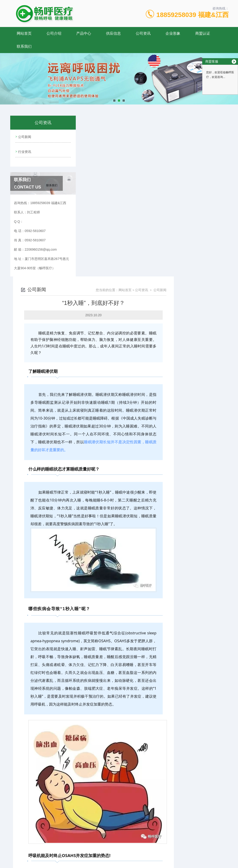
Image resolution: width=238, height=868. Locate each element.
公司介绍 (54, 33)
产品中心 (84, 33)
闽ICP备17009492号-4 (152, 853)
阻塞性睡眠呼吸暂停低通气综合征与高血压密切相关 (126, 809)
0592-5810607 (74, 846)
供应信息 (113, 33)
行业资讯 (24, 149)
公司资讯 (143, 33)
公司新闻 (24, 136)
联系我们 (24, 46)
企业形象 (173, 33)
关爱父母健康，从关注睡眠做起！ (113, 817)
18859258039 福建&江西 (193, 15)
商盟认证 (203, 33)
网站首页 (24, 33)
